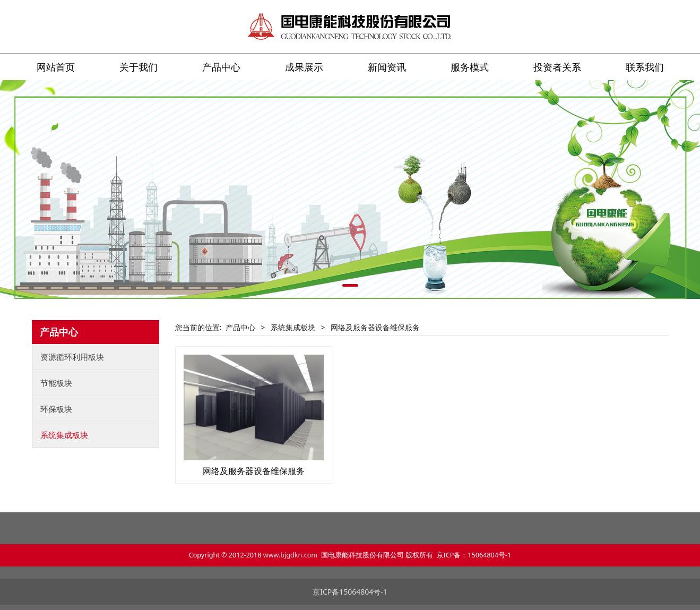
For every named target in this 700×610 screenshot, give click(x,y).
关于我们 (139, 67)
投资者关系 (557, 67)
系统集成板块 (64, 435)
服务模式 (470, 67)
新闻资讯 (387, 67)
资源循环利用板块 (72, 357)
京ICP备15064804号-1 (350, 592)
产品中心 (221, 67)
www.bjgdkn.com (290, 555)
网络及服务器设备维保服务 (254, 471)
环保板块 (56, 409)
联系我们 (645, 67)
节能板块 (56, 383)
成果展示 (304, 67)
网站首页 (56, 67)
